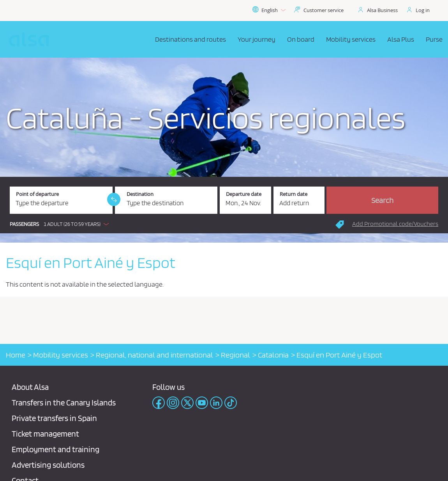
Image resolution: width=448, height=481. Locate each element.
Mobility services (61, 355)
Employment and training (56, 449)
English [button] (269, 10)
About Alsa (30, 387)
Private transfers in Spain (54, 418)
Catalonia (273, 355)
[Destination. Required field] (166, 200)
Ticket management (45, 434)
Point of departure (37, 194)
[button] (61, 224)
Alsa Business (382, 10)
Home (16, 355)
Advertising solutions (48, 465)
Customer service (324, 10)
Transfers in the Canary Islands (64, 403)
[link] (114, 199)
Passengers (24, 224)
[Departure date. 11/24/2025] (245, 200)
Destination (140, 194)
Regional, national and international (154, 355)
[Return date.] (299, 200)
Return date (294, 194)
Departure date (244, 194)
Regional (235, 355)
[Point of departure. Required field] (61, 200)
